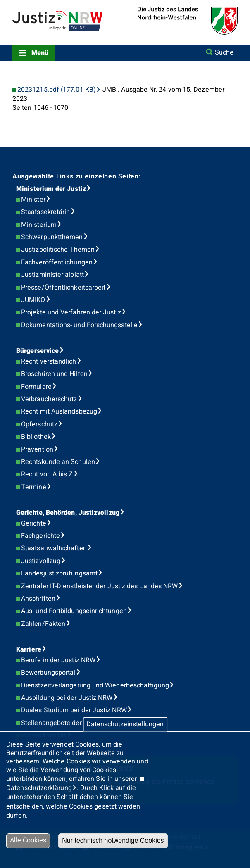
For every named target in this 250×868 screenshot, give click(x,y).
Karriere (29, 649)
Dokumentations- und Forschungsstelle (79, 325)
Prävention (37, 449)
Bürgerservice (37, 351)
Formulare (36, 387)
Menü (40, 53)
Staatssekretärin (45, 212)
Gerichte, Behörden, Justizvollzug (68, 513)
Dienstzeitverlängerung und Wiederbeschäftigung (95, 685)
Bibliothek (36, 437)
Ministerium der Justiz (51, 189)
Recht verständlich (49, 361)
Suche (224, 52)
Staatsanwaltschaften (54, 548)
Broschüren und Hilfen (54, 374)
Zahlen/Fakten (43, 624)
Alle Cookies (28, 840)
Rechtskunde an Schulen (58, 462)
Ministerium (39, 225)
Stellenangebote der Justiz (61, 723)
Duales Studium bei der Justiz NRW (74, 710)
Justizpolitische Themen (58, 250)
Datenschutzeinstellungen (125, 724)
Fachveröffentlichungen (57, 262)
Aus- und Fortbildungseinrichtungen (74, 611)
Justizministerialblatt (52, 275)
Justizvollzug (41, 561)
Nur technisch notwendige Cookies (113, 841)
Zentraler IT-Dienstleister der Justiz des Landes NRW (99, 586)
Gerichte (34, 523)
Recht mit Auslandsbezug (59, 411)
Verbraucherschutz (49, 399)
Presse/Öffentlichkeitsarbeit (63, 288)
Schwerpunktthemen (52, 237)
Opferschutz (39, 424)
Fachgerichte (40, 536)
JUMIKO (33, 300)
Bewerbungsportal (48, 673)
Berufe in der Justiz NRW (58, 660)
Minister (33, 200)
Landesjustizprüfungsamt (59, 573)
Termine (34, 487)
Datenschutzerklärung (39, 788)
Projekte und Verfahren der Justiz (71, 312)
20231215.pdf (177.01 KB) (57, 90)
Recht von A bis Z (47, 474)
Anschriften (38, 599)
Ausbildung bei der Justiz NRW (67, 698)
